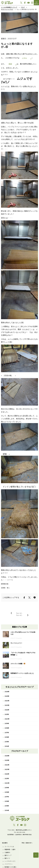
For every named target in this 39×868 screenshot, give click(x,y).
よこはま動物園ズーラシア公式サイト (7, 3)
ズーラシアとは (9, 847)
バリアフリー (9, 864)
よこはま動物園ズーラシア (19, 818)
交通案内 (7, 852)
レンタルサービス (10, 861)
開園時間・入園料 (10, 849)
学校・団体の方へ (27, 843)
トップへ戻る (36, 855)
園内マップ (8, 855)
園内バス (7, 858)
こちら (24, 58)
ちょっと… (19, 613)
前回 (10, 64)
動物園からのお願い (11, 867)
